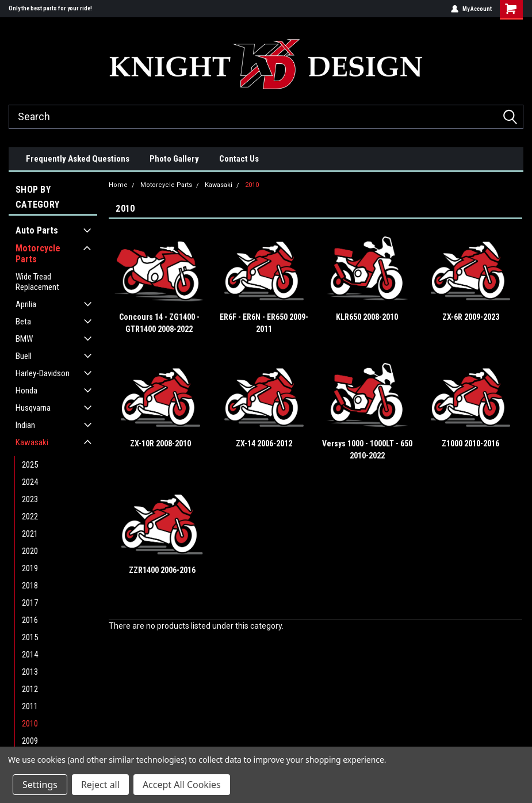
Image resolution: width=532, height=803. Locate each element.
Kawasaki (32, 442)
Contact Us (239, 159)
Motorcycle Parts (38, 254)
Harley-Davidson (43, 373)
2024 (30, 482)
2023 (30, 499)
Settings (40, 785)
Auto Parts (37, 230)
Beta (23, 322)
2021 (30, 534)
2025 (30, 465)
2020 (30, 551)
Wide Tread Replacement (37, 282)
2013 (30, 672)
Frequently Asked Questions (78, 159)
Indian (25, 425)
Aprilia (26, 304)
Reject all (100, 785)
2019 (30, 568)
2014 (30, 655)
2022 (30, 517)
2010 (30, 724)
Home (118, 185)
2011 (30, 706)
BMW (24, 339)
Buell (24, 356)
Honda (26, 391)
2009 (30, 741)
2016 (30, 620)
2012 (30, 689)
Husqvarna (33, 408)
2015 (30, 637)
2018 (30, 586)
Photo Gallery (174, 159)
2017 (30, 603)
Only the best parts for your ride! (50, 8)
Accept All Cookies (182, 785)
